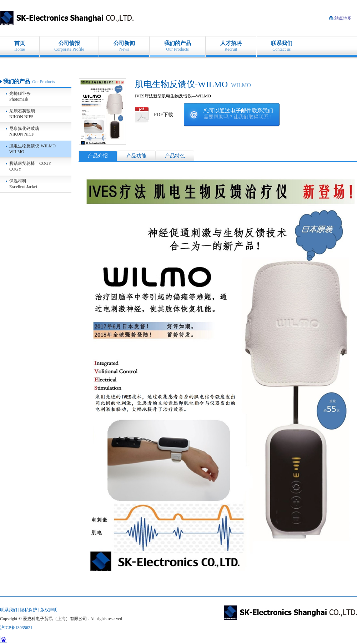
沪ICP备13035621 (16, 628)
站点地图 (343, 18)
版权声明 (49, 610)
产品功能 (136, 156)
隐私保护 (29, 610)
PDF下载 (164, 115)
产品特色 (175, 156)
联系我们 (9, 610)
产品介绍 (98, 156)
